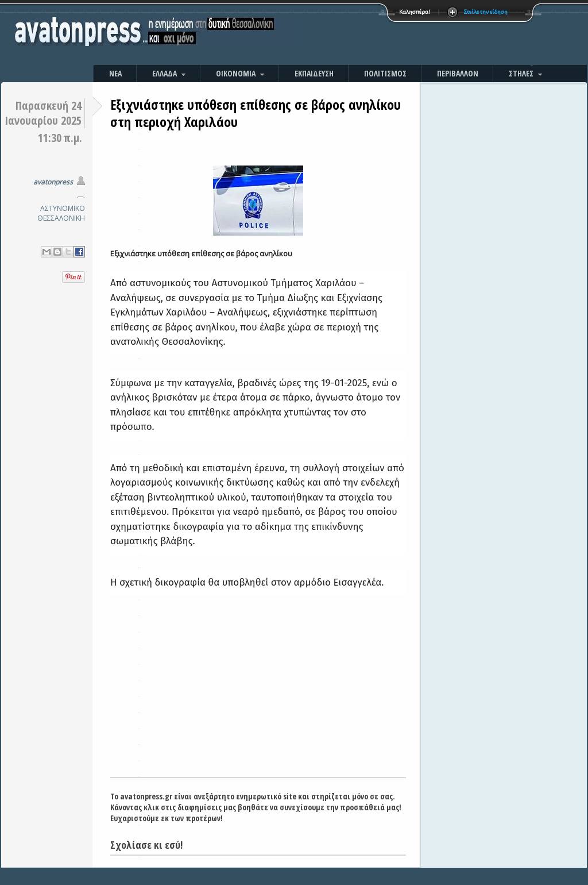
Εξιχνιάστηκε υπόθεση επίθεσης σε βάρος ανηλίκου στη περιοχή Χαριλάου (256, 113)
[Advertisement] (417, 34)
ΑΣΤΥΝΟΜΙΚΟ (63, 208)
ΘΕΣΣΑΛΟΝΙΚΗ (61, 218)
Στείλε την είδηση (486, 12)
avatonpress (53, 182)
